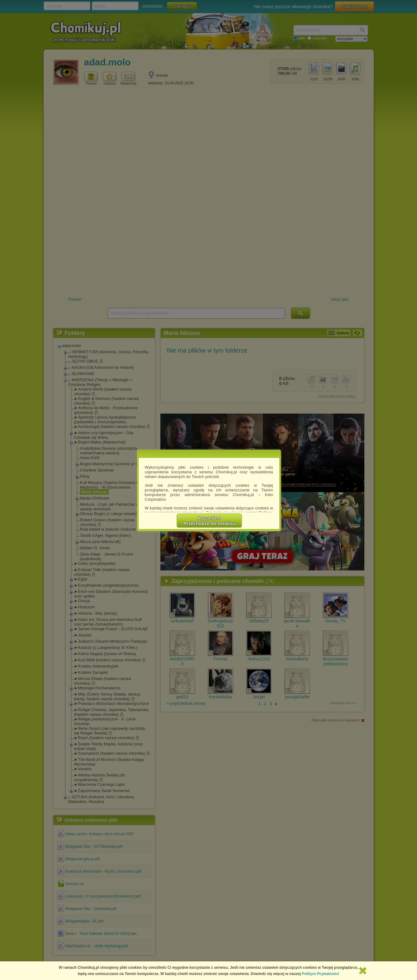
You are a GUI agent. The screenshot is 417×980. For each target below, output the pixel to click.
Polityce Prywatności (320, 974)
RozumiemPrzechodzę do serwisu (209, 521)
